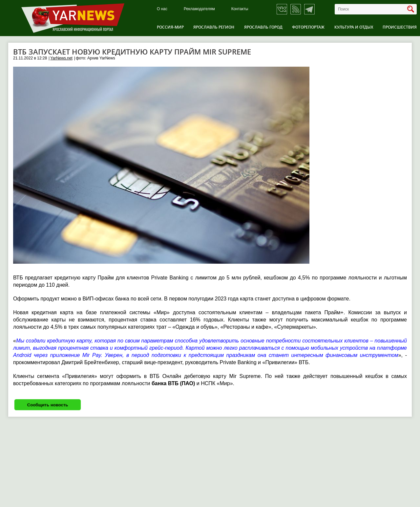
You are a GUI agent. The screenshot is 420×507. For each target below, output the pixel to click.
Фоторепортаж (308, 27)
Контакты (240, 9)
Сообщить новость (48, 405)
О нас (162, 9)
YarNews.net (61, 58)
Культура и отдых (354, 27)
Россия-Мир (170, 27)
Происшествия (400, 27)
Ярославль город (263, 27)
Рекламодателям (199, 9)
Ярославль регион (214, 27)
